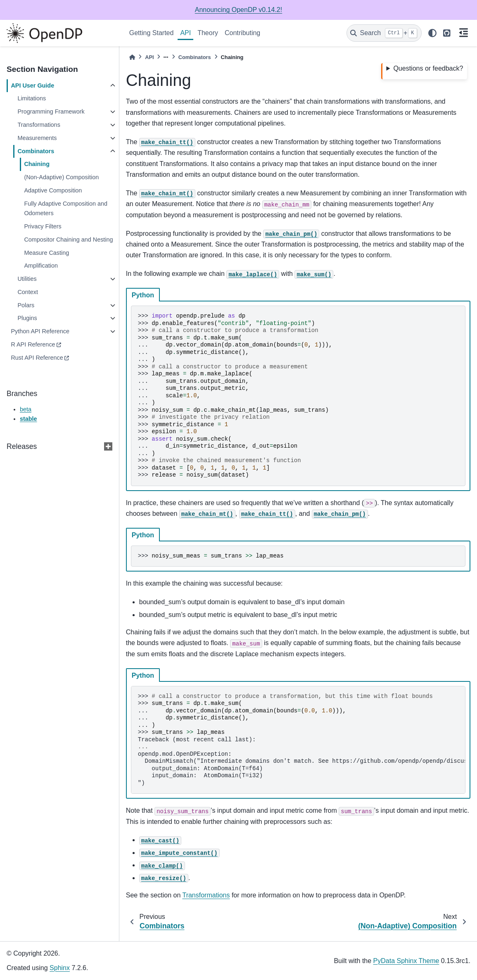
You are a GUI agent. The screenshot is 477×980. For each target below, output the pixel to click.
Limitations (32, 98)
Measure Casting (46, 253)
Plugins (27, 318)
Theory (208, 33)
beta (26, 409)
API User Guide (32, 85)
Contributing (242, 33)
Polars (26, 305)
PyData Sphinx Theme (406, 961)
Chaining (37, 164)
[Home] (132, 57)
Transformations (39, 125)
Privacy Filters (43, 226)
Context (28, 292)
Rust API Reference (37, 358)
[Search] (384, 33)
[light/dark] (432, 33)
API (185, 33)
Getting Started (152, 33)
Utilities (27, 279)
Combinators (36, 151)
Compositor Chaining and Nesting (68, 240)
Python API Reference (40, 331)
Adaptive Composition (53, 190)
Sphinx (60, 968)
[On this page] (464, 33)
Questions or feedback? (428, 68)
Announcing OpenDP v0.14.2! (239, 10)
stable (28, 419)
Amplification (41, 266)
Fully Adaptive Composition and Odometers (66, 209)
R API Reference (33, 344)
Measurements (37, 138)
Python (143, 295)
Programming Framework (51, 112)
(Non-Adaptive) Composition (61, 177)
